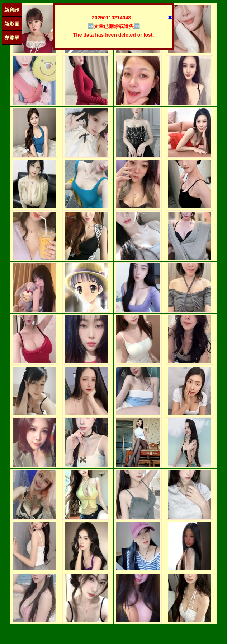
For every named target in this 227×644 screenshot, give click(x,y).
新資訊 (12, 10)
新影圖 (12, 24)
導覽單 (12, 38)
